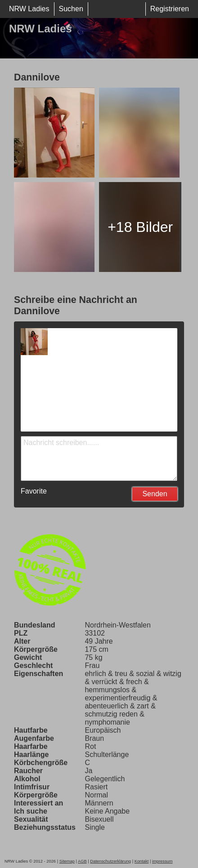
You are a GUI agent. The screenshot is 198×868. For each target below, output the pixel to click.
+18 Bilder (140, 227)
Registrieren (170, 9)
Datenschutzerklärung (110, 861)
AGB (82, 861)
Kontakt (142, 861)
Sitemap (67, 861)
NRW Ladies (29, 9)
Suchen (71, 9)
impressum (162, 861)
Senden (155, 494)
